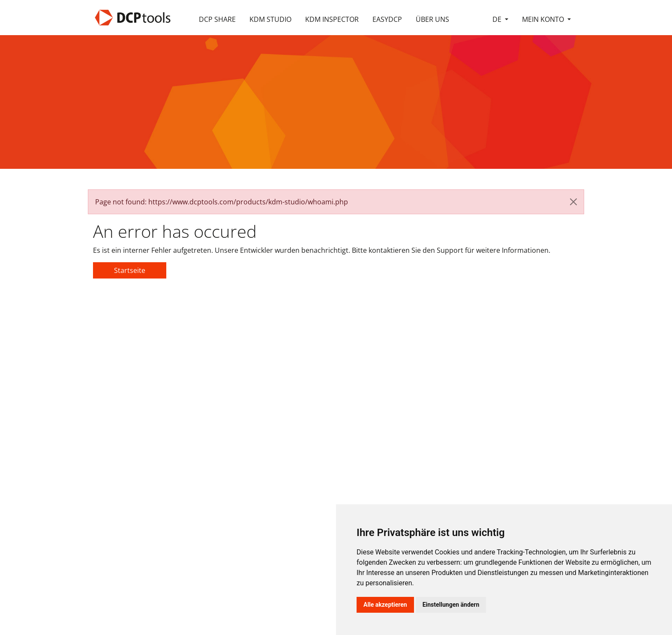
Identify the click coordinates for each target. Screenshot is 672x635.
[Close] (573, 202)
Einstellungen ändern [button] (451, 605)
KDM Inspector (332, 19)
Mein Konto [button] (544, 19)
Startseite (130, 270)
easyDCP (387, 19)
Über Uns (432, 19)
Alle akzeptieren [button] (385, 605)
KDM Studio (270, 19)
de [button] (498, 19)
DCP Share (217, 19)
